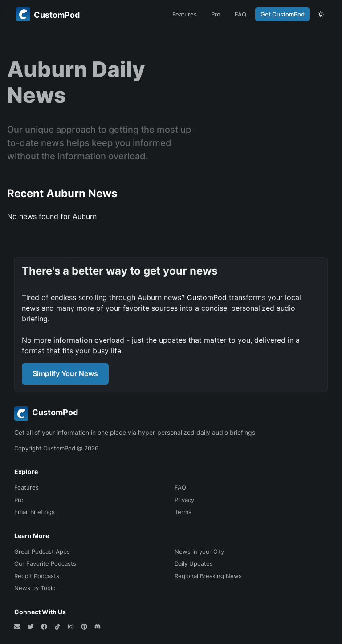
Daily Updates (194, 563)
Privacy (184, 500)
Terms (183, 512)
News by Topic (35, 588)
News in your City (199, 551)
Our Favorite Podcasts (45, 563)
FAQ (240, 14)
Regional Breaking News (208, 576)
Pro (216, 14)
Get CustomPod (283, 14)
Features (185, 14)
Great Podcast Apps (42, 551)
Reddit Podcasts (37, 576)
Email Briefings (35, 512)
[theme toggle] (321, 14)
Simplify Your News (65, 373)
